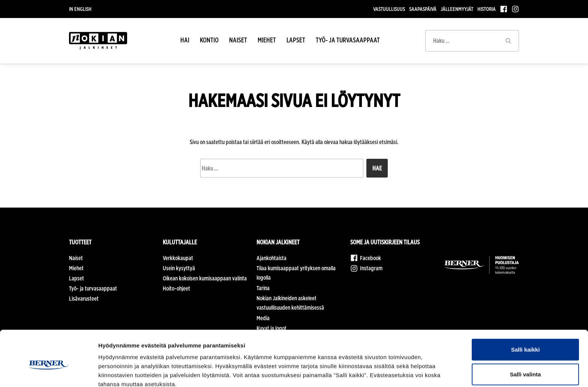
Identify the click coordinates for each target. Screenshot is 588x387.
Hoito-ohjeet (176, 288)
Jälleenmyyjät (457, 9)
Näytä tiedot (401, 372)
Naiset (238, 40)
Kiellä (525, 362)
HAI (185, 40)
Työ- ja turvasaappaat (348, 40)
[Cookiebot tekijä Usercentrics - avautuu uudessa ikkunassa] (49, 372)
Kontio (209, 40)
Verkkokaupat (178, 258)
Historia (487, 9)
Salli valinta (526, 338)
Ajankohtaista (271, 258)
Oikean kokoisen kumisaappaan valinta (205, 278)
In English (80, 9)
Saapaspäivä (423, 9)
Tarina (263, 288)
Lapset (296, 40)
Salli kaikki (526, 313)
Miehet (267, 40)
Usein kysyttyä (179, 268)
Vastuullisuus (389, 9)
